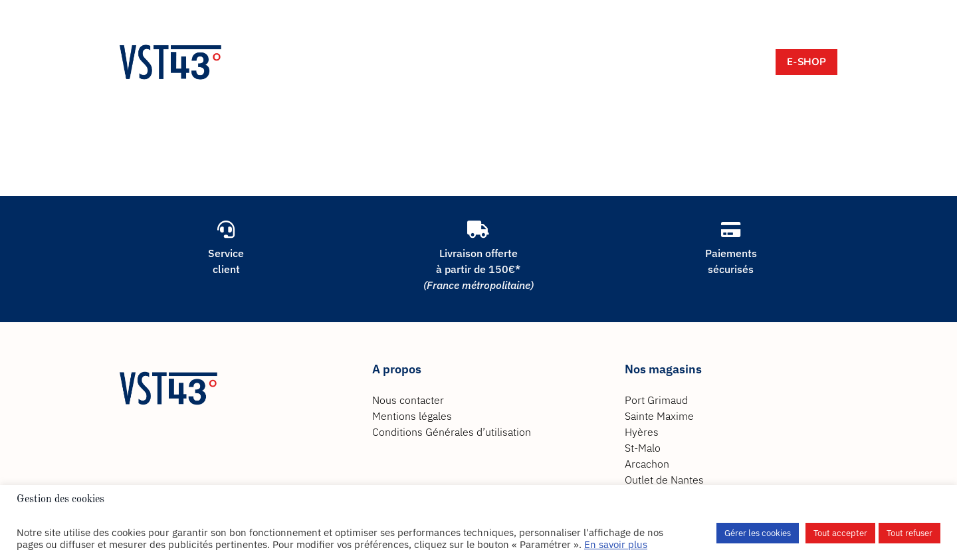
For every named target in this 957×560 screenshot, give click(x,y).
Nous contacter (408, 400)
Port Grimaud (656, 400)
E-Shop (806, 62)
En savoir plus (616, 544)
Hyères (642, 432)
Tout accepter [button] (840, 533)
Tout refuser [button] (909, 533)
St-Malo (643, 448)
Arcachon (647, 464)
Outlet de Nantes (664, 480)
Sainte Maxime (659, 416)
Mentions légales (412, 416)
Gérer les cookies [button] (758, 533)
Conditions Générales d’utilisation (452, 432)
